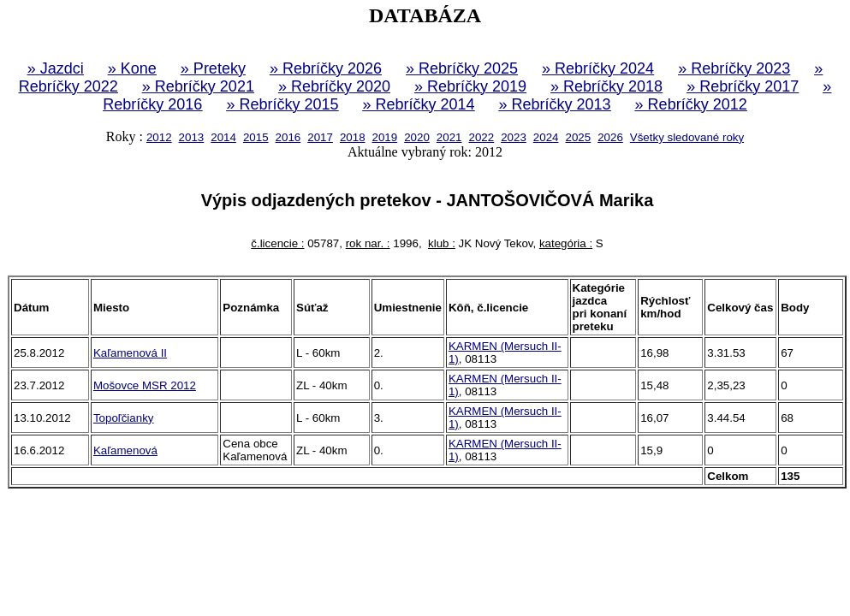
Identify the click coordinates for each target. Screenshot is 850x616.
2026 (610, 137)
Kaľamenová (125, 450)
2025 (578, 137)
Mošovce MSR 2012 (145, 385)
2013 (192, 137)
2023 (514, 137)
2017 (320, 137)
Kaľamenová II (130, 353)
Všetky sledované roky (687, 137)
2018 (353, 137)
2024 (546, 137)
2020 (417, 137)
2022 (482, 137)
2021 (449, 137)
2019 (385, 137)
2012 (159, 137)
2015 (256, 137)
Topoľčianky (124, 418)
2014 (223, 137)
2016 (288, 137)
